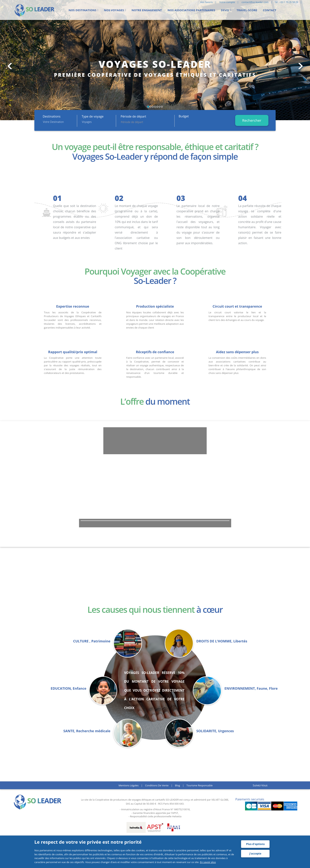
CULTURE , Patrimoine (92, 641)
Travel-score (247, 10)
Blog (178, 785)
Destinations (52, 116)
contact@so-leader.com (255, 2)
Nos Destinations (82, 10)
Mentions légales (129, 785)
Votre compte (227, 2)
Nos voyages (114, 10)
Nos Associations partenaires (191, 10)
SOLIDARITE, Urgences (215, 731)
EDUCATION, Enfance (69, 688)
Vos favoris (206, 2)
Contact (270, 10)
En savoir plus (208, 862)
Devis (225, 10)
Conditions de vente (157, 785)
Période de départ (133, 116)
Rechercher (252, 120)
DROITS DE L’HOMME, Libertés (222, 641)
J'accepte (255, 853)
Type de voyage (93, 116)
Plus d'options (255, 844)
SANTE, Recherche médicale (87, 731)
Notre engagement (147, 10)
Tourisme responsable (200, 785)
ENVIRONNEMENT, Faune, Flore (251, 688)
